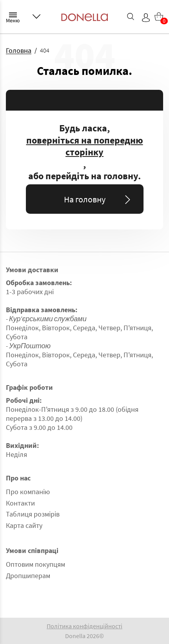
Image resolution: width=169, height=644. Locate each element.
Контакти (20, 503)
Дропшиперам (28, 576)
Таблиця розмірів (33, 514)
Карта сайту (24, 525)
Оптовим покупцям (35, 564)
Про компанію (28, 492)
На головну (99, 199)
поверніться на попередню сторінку (85, 146)
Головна (19, 50)
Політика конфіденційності (84, 626)
